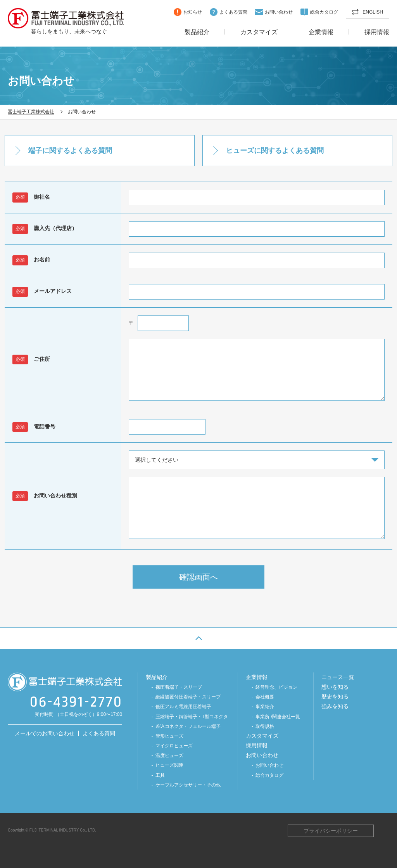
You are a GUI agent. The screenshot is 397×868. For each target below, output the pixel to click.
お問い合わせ (279, 12)
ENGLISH (373, 12)
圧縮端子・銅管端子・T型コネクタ (192, 717)
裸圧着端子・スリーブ (179, 687)
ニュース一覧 (338, 677)
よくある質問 (233, 12)
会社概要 (265, 697)
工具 (160, 775)
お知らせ (193, 12)
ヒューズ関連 (169, 765)
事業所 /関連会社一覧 (278, 717)
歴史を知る (335, 696)
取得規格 (265, 726)
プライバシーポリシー (331, 831)
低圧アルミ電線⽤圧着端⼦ (183, 707)
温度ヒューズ (169, 755)
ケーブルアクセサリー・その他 (188, 785)
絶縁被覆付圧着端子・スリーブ (188, 697)
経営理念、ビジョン (276, 687)
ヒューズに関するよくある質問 (275, 151)
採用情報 (377, 32)
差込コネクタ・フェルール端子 (188, 726)
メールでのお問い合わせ (45, 733)
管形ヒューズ (169, 736)
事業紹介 (265, 707)
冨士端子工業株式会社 (66, 18)
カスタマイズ (259, 32)
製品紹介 (197, 32)
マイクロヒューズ (174, 746)
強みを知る (335, 706)
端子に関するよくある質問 (70, 151)
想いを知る (335, 687)
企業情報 (321, 32)
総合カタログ (324, 12)
